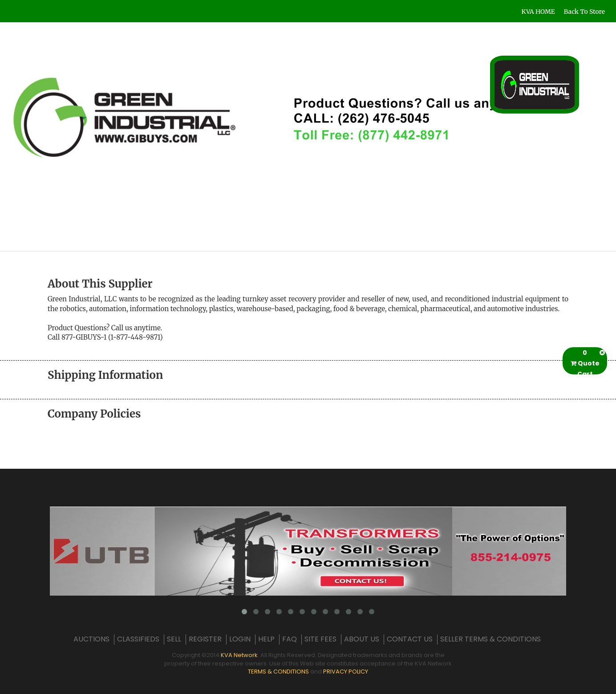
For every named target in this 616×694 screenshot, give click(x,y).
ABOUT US (362, 639)
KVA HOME (538, 12)
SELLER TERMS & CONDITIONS (490, 639)
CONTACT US (410, 639)
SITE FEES (320, 639)
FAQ (290, 639)
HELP (266, 639)
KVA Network (239, 655)
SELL (174, 639)
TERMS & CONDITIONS (278, 672)
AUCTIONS (91, 639)
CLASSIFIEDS (138, 639)
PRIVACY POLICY (346, 672)
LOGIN (240, 639)
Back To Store (584, 12)
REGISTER (205, 639)
